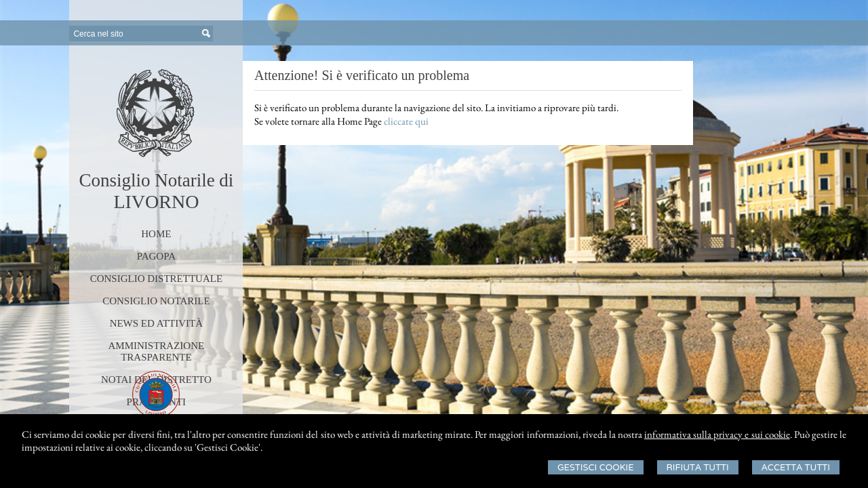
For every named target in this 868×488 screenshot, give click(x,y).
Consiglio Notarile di (156, 180)
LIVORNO (156, 202)
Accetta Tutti (796, 467)
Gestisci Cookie (596, 467)
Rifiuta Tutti (698, 467)
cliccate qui (406, 121)
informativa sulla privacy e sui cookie (717, 434)
